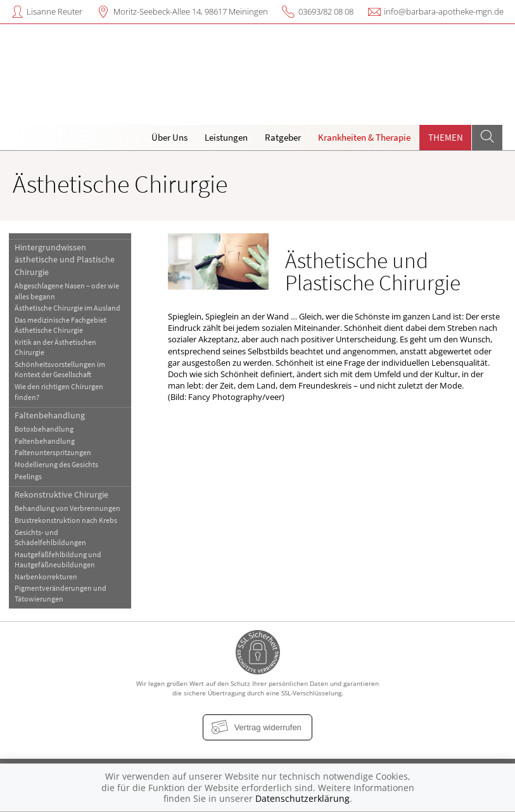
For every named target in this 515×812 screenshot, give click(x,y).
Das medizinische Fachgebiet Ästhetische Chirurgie (60, 325)
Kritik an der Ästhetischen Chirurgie (55, 347)
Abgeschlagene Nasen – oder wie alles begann (67, 291)
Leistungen (226, 137)
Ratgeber (283, 137)
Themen (446, 137)
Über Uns (169, 137)
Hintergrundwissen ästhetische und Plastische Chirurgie (65, 260)
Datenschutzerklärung (302, 798)
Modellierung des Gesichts (56, 464)
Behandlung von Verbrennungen (67, 508)
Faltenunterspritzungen (53, 452)
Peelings (28, 476)
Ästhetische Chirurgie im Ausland (67, 308)
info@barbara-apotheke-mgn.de (444, 11)
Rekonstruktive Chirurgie (61, 494)
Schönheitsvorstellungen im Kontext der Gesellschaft (60, 369)
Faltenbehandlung (50, 415)
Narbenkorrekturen (46, 577)
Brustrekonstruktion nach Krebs (66, 520)
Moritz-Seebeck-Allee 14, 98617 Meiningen (191, 11)
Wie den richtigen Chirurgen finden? (59, 391)
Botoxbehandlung (44, 429)
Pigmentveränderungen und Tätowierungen (60, 593)
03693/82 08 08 (326, 11)
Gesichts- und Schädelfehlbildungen (50, 537)
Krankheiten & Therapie (364, 137)
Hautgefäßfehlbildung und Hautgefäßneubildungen (58, 559)
